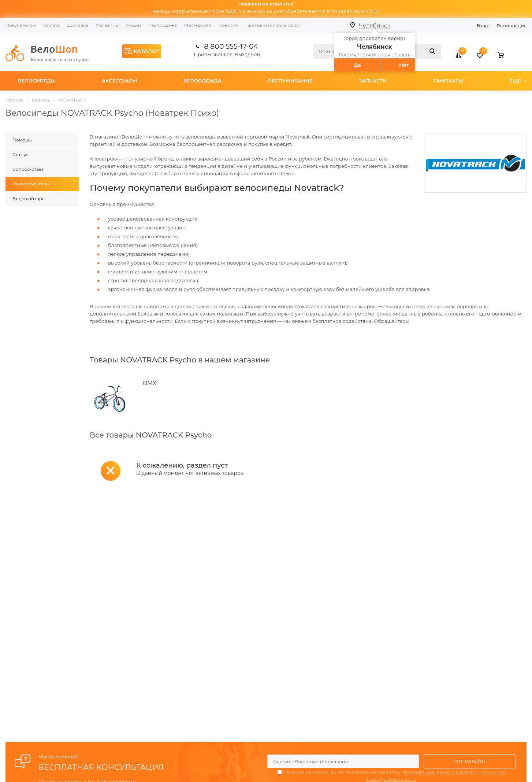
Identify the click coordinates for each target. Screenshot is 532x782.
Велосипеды (37, 81)
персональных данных (428, 772)
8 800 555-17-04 (231, 46)
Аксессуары (120, 81)
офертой (466, 772)
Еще (519, 81)
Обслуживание (290, 81)
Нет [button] (404, 65)
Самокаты (448, 81)
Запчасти (373, 81)
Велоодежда (202, 81)
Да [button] (358, 65)
